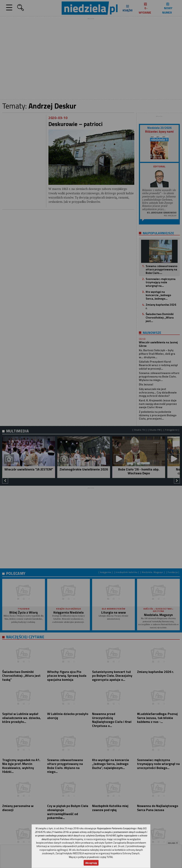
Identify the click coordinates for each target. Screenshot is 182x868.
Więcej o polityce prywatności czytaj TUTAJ (91, 857)
